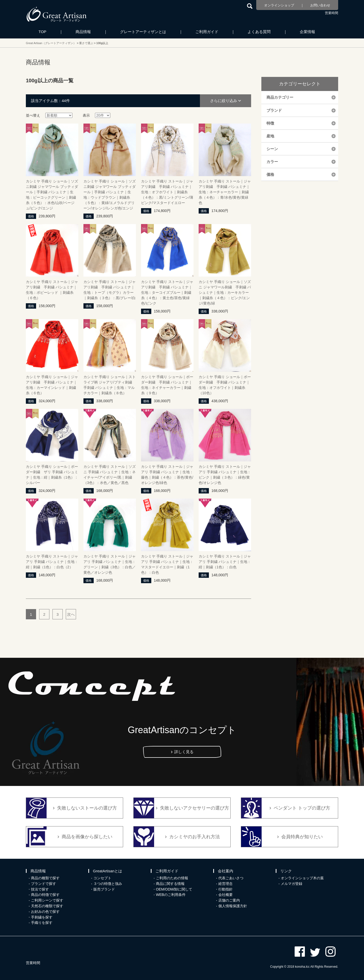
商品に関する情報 (170, 884)
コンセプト (102, 878)
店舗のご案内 (229, 900)
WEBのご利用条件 (171, 895)
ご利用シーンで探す (47, 900)
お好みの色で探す (45, 912)
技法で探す (40, 889)
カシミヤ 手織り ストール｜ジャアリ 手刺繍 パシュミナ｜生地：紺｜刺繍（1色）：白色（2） (52, 562)
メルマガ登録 (292, 884)
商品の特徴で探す (45, 895)
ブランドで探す (44, 884)
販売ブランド (104, 889)
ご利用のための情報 (172, 878)
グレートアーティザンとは (143, 32)
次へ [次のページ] (71, 614)
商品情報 (83, 32)
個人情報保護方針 (233, 906)
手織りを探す (42, 923)
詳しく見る (184, 752)
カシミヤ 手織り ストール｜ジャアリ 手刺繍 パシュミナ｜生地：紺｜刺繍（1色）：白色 (225, 562)
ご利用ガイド (207, 32)
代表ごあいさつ (231, 878)
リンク (286, 871)
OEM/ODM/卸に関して (174, 889)
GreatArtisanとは (108, 871)
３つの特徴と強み (108, 884)
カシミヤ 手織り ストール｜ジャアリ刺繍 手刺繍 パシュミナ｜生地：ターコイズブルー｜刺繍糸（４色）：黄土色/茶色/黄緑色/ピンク (167, 292)
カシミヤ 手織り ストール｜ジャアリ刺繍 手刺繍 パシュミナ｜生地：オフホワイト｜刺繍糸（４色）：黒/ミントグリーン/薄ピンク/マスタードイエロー (167, 192)
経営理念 (226, 884)
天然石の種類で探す (47, 906)
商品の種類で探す (45, 878)
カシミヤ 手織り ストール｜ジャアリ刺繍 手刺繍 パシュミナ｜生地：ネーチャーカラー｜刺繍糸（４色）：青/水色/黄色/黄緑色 (225, 192)
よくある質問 (259, 32)
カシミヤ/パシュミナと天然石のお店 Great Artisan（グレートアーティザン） (57, 14)
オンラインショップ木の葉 (302, 878)
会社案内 (226, 871)
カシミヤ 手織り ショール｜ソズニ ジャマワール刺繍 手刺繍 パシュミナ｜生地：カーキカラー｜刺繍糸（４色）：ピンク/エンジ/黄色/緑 (225, 292)
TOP (43, 32)
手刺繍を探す (42, 917)
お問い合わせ (320, 5)
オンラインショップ (279, 5)
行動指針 (226, 889)
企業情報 (307, 32)
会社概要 (226, 895)
